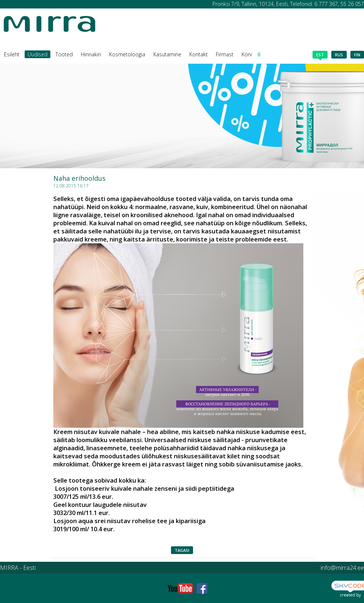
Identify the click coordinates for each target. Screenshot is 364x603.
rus (339, 55)
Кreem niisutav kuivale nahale (97, 432)
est (320, 55)
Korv (251, 54)
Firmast (225, 54)
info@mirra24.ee (342, 568)
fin (357, 55)
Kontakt (199, 54)
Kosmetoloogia (127, 54)
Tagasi (182, 550)
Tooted (64, 54)
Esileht (12, 54)
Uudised (38, 54)
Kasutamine (167, 54)
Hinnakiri (91, 54)
